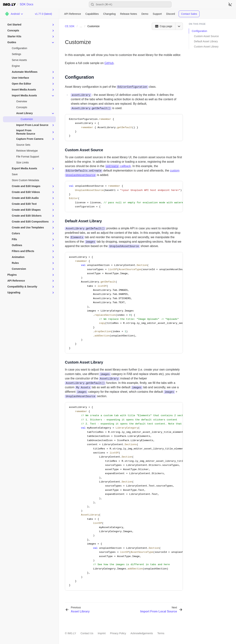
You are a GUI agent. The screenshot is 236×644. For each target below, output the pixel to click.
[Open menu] (179, 26)
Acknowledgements (142, 633)
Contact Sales (189, 14)
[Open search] (130, 4)
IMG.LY (72, 633)
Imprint (102, 633)
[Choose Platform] (14, 14)
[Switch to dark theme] (230, 4)
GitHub (109, 63)
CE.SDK (70, 26)
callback (118, 166)
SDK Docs (27, 4)
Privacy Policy (118, 633)
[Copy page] (163, 26)
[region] (124, 197)
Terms (161, 633)
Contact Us (87, 633)
